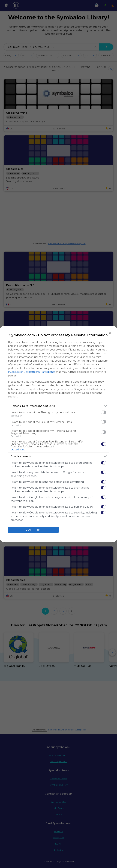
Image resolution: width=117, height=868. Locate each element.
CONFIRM (33, 530)
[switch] (104, 412)
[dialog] (59, 434)
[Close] (110, 333)
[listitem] (59, 406)
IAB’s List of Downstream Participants (32, 372)
